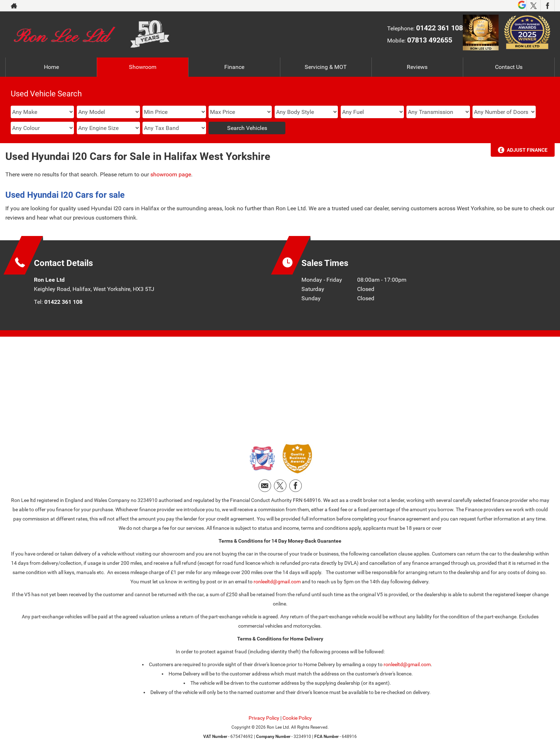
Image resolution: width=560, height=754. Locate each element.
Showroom (143, 67)
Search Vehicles (247, 128)
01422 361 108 (439, 28)
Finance (234, 67)
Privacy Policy (264, 718)
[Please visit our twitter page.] (533, 6)
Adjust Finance (527, 150)
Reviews (417, 67)
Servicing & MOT (326, 67)
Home (51, 67)
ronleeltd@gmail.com (277, 582)
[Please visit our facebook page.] (547, 6)
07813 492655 (430, 40)
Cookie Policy (297, 718)
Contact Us (509, 67)
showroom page (171, 174)
